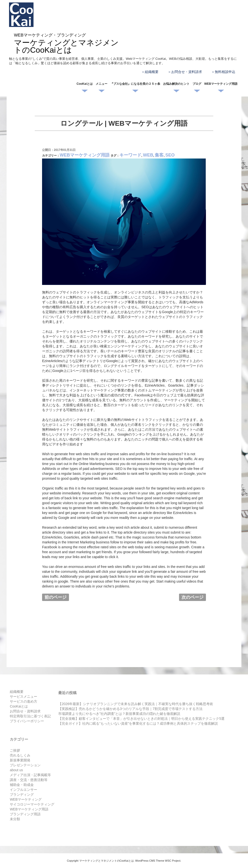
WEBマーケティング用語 (221, 84)
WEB (148, 155)
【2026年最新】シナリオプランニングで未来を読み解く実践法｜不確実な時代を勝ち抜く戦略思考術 (136, 704)
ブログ (197, 84)
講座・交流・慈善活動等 (29, 780)
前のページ (56, 597)
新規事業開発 (20, 760)
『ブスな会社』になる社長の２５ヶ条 (135, 84)
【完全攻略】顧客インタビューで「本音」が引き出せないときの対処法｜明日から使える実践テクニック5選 (141, 719)
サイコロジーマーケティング (32, 804)
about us (16, 770)
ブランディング (22, 795)
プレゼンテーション (25, 765)
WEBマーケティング (26, 799)
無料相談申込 (225, 72)
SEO (170, 155)
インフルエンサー (23, 790)
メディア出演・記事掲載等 (30, 775)
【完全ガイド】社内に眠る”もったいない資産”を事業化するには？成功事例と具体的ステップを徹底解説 (138, 723)
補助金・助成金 (22, 785)
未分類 (15, 819)
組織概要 (152, 72)
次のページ (192, 597)
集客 (159, 155)
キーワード (130, 155)
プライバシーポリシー (27, 721)
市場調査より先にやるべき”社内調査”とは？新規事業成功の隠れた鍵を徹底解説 (119, 714)
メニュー (101, 84)
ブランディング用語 (25, 814)
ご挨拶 (15, 750)
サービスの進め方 (23, 701)
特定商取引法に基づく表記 (30, 716)
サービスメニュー (23, 697)
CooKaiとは (85, 84)
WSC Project (173, 861)
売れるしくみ (20, 755)
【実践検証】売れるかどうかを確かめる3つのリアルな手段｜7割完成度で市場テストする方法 (130, 709)
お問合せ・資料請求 (187, 72)
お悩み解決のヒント (176, 84)
